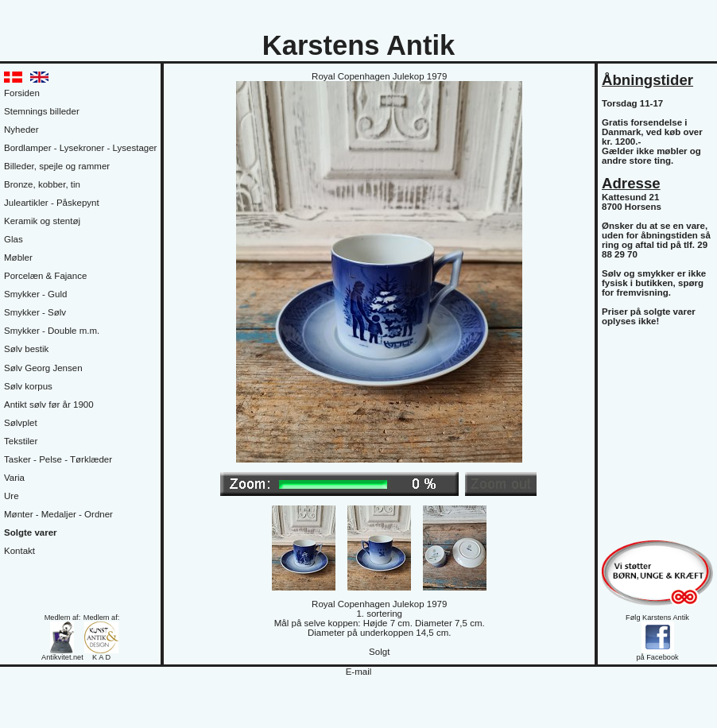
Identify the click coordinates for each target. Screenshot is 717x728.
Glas (14, 239)
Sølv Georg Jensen (43, 368)
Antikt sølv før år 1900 (49, 405)
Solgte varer (31, 532)
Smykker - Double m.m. (52, 331)
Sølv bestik (26, 349)
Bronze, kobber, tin (42, 184)
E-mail (359, 672)
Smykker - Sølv (35, 312)
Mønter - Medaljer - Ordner (58, 514)
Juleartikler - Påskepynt (52, 203)
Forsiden (22, 93)
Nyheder (21, 130)
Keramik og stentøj (42, 221)
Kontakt (19, 551)
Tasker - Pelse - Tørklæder (58, 459)
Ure (12, 496)
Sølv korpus (28, 386)
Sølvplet (21, 423)
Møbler (18, 258)
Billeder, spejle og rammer (57, 166)
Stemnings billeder (42, 111)
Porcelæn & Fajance (45, 276)
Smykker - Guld (35, 294)
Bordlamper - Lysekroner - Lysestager (80, 148)
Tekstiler (21, 441)
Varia (14, 478)
